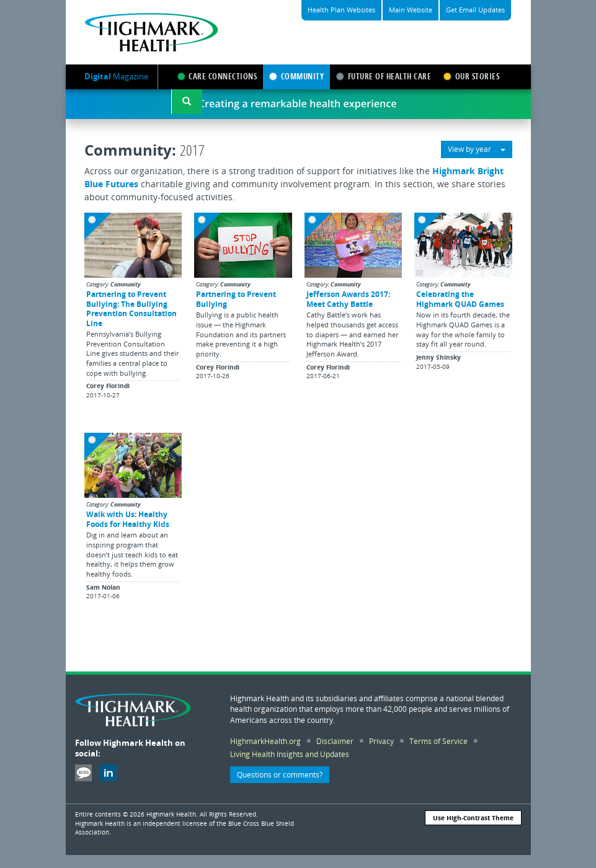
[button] (187, 102)
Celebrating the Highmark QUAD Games (460, 299)
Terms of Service (438, 741)
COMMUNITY (296, 77)
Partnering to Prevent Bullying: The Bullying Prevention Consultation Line (131, 308)
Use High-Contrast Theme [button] (473, 818)
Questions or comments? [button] (280, 775)
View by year (477, 149)
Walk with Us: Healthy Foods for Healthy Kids (128, 519)
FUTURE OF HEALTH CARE (384, 77)
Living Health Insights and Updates (290, 754)
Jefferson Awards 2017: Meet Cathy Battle (348, 299)
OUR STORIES (471, 77)
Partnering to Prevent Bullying (236, 299)
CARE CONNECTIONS (217, 77)
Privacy (381, 741)
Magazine (116, 76)
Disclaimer (335, 741)
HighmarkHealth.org (265, 741)
